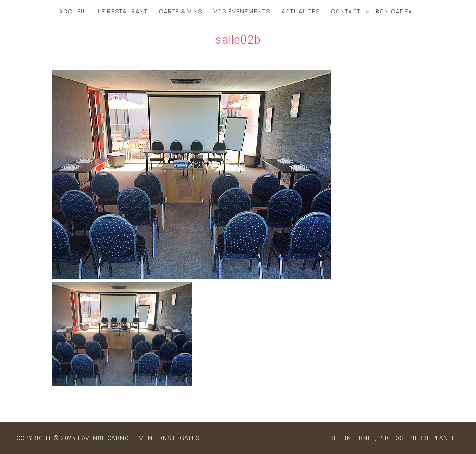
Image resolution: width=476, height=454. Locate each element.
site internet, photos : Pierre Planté (393, 438)
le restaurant (123, 11)
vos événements (242, 11)
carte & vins (181, 11)
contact (346, 11)
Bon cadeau (396, 11)
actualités (301, 11)
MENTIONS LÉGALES (169, 438)
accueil (73, 11)
